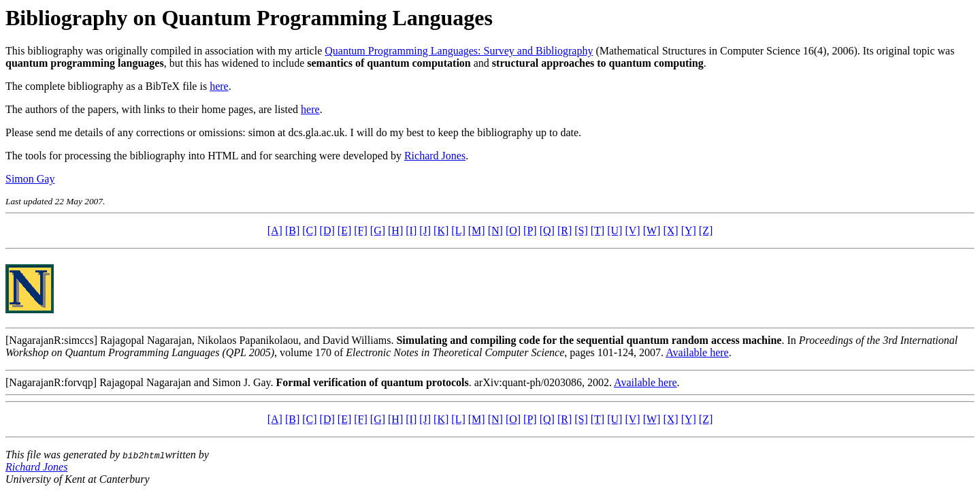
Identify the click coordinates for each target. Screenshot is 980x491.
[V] (632, 231)
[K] (441, 231)
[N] (495, 231)
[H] (395, 231)
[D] (327, 231)
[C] (309, 231)
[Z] (706, 231)
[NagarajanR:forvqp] (51, 382)
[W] (652, 231)
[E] (344, 231)
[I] (411, 231)
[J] (425, 231)
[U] (615, 231)
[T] (598, 231)
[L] (458, 231)
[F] (361, 231)
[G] (378, 231)
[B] (292, 231)
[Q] (547, 231)
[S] (581, 231)
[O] (513, 231)
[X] (670, 231)
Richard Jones (435, 156)
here (219, 86)
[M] (477, 231)
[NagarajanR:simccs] (51, 340)
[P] (530, 231)
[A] (275, 231)
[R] (565, 231)
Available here (697, 352)
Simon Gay (30, 179)
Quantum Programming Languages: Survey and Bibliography (459, 51)
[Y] (689, 231)
